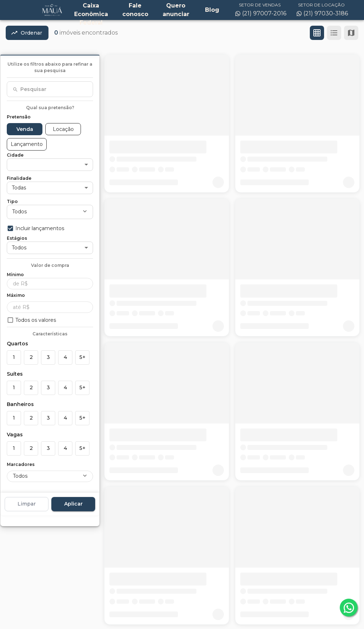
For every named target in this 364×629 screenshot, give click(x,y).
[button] (50, 165)
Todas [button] (19, 188)
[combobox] (50, 89)
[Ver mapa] (351, 33)
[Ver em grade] (317, 33)
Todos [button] (19, 212)
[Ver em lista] (334, 33)
